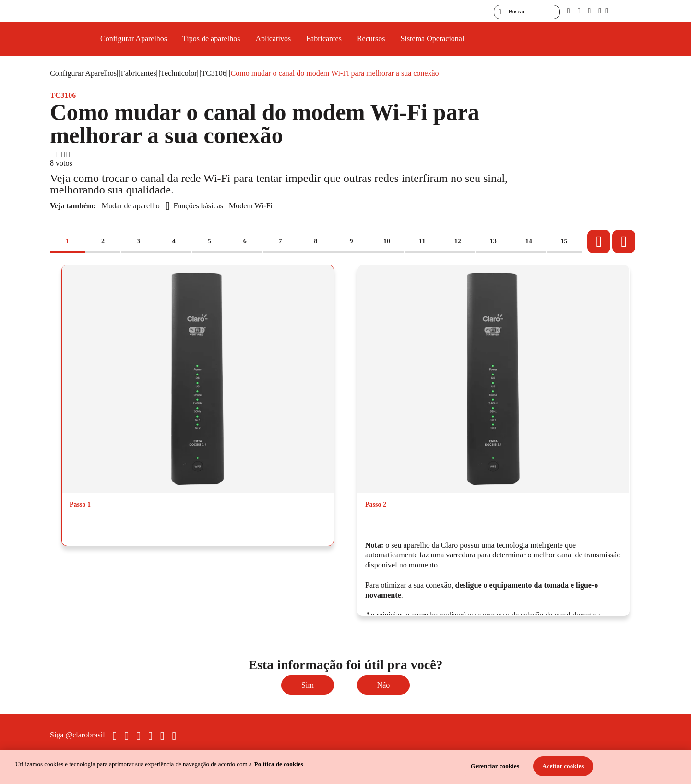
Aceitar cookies (563, 766)
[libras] (579, 11)
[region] (345, 767)
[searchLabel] (527, 12)
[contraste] (589, 11)
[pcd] (569, 11)
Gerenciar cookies (495, 766)
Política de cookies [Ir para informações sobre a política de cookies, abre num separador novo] (279, 764)
